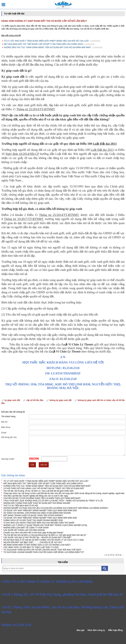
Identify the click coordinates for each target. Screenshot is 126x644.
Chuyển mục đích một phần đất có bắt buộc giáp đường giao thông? (33, 533)
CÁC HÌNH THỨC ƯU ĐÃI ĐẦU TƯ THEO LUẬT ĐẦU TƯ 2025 (31, 547)
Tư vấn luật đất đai (14, 14)
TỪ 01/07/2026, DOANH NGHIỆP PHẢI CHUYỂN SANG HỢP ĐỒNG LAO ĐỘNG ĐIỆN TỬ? (44, 552)
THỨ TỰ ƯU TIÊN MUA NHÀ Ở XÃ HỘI (21, 506)
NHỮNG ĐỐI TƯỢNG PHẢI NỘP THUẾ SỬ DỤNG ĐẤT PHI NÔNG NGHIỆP (37, 503)
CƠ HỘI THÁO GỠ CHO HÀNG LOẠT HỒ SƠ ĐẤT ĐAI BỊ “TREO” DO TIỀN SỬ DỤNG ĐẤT (44, 488)
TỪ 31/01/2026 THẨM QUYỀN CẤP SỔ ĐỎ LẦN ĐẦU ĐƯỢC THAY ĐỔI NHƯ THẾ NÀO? (42, 550)
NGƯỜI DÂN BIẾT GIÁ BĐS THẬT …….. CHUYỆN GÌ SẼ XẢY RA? (33, 542)
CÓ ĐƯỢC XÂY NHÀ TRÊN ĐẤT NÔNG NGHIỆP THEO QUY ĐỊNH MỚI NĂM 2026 (40, 511)
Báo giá (80, 630)
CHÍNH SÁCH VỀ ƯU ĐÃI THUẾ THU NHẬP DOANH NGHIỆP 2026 (33, 520)
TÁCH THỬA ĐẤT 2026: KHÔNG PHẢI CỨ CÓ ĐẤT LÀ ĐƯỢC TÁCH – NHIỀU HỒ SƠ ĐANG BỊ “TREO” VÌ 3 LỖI (53, 501)
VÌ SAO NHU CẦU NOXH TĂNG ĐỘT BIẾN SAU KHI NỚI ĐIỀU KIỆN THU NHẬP (39, 523)
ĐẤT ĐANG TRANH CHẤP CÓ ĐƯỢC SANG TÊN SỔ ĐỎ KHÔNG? (33, 515)
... (123, 555)
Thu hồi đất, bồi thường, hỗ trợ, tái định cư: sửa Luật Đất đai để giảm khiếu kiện (38, 491)
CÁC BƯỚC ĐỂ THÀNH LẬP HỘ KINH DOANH (24, 530)
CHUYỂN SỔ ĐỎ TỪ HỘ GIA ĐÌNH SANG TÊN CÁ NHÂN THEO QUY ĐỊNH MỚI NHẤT (42, 498)
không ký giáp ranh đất (61, 400)
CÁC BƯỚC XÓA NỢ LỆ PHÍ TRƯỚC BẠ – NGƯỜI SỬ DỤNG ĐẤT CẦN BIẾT (37, 538)
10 (120, 555)
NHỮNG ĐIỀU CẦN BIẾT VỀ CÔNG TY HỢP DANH (26, 528)
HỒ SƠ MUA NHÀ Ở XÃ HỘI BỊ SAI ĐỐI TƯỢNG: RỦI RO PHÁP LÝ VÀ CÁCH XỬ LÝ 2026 (44, 540)
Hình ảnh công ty (96, 630)
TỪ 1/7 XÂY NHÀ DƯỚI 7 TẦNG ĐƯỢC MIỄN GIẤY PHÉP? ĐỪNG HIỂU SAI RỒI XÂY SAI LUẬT (46, 41)
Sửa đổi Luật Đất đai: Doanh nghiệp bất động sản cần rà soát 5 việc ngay (36, 496)
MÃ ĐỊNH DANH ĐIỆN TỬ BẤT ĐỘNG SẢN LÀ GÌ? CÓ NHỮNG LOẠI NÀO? (37, 545)
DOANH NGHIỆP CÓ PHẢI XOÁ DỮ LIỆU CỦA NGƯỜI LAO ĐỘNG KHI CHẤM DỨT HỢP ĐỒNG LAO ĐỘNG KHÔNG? (56, 508)
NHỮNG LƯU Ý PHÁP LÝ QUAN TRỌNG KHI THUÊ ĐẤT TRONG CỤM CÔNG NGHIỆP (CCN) (45, 525)
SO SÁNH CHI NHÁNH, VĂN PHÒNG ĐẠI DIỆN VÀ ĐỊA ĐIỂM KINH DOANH (37, 513)
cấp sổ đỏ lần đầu (35, 400)
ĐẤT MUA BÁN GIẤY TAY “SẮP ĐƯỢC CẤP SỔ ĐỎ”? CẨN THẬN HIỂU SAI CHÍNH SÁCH (44, 44)
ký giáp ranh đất (12, 400)
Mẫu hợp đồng (115, 630)
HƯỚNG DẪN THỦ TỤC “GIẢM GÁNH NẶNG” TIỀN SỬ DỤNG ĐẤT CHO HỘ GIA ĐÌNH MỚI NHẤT (48, 47)
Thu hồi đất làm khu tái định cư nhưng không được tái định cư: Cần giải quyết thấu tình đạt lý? (45, 535)
